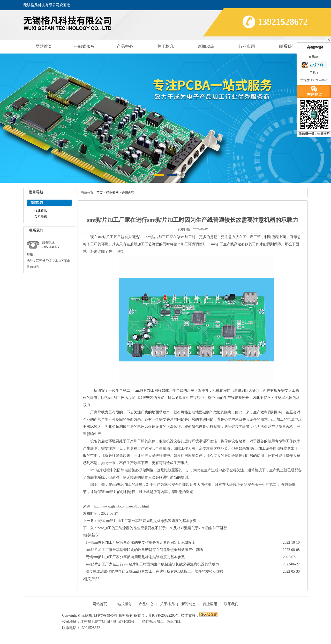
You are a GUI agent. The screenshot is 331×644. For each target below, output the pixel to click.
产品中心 (125, 46)
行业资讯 (41, 210)
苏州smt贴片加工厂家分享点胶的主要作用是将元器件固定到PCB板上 (141, 543)
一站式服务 (84, 46)
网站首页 (44, 46)
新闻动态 (206, 46)
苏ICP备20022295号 (164, 615)
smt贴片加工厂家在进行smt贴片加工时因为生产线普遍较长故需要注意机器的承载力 (152, 564)
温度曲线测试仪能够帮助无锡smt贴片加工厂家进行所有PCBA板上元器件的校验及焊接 (155, 571)
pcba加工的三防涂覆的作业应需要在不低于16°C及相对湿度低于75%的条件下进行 (162, 528)
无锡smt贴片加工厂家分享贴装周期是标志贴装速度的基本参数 (147, 521)
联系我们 (287, 46)
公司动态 (41, 217)
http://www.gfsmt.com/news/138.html (121, 506)
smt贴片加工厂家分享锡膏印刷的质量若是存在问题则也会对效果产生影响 (144, 550)
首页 (100, 193)
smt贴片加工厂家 (160, 237)
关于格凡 (165, 46)
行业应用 (247, 46)
